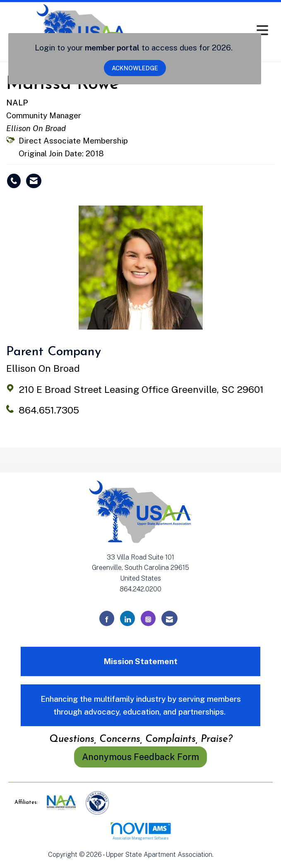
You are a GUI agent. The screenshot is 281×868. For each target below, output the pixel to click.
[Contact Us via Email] (169, 618)
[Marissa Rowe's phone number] (14, 181)
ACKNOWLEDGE (135, 68)
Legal (224, 855)
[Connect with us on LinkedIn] (127, 618)
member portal (112, 48)
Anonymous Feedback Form (140, 757)
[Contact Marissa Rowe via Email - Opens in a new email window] (34, 181)
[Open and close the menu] (215, 30)
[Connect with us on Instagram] (148, 618)
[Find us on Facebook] (107, 618)
